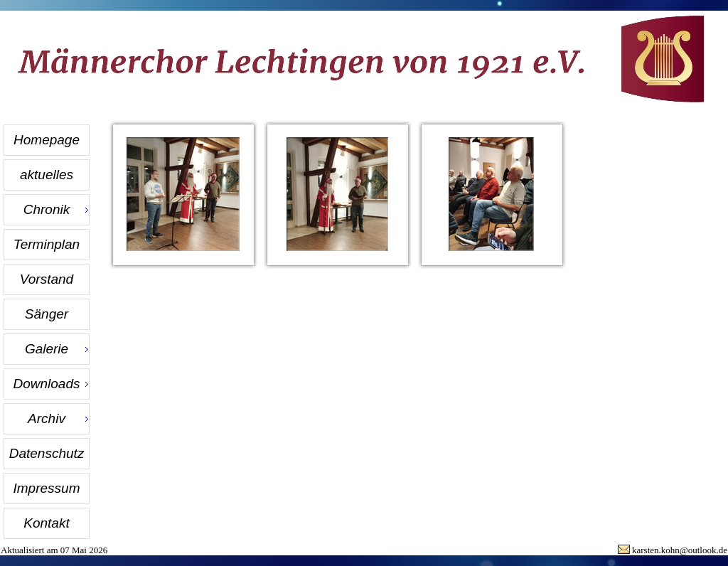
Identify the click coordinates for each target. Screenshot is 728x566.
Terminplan (47, 244)
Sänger (47, 314)
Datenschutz (47, 453)
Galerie (47, 349)
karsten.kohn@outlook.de (680, 550)
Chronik (47, 209)
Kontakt (46, 523)
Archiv (47, 418)
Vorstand (47, 279)
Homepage (47, 140)
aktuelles (47, 175)
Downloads (47, 384)
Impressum (47, 488)
